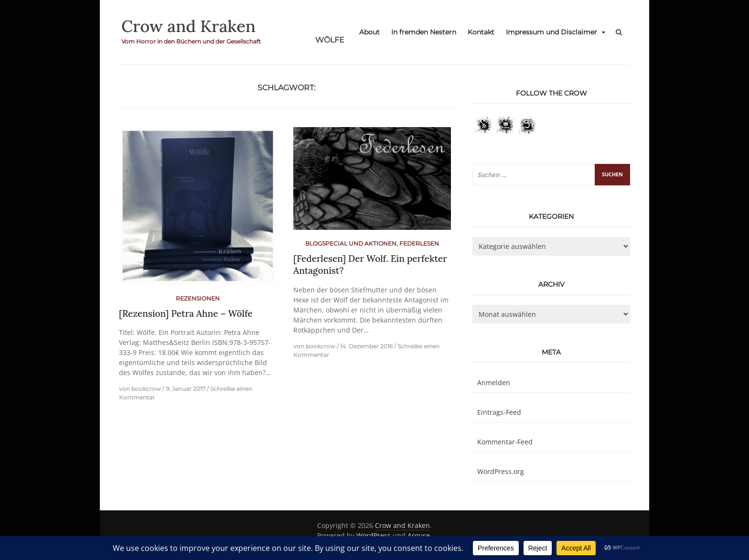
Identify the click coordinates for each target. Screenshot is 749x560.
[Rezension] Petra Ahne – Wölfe (186, 313)
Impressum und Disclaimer (551, 32)
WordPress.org (501, 471)
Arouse (419, 535)
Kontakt (481, 32)
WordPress (374, 535)
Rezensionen (198, 298)
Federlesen (419, 243)
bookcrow (146, 389)
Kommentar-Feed (505, 442)
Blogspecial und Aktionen (351, 243)
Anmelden (494, 382)
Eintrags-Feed (499, 412)
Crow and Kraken (191, 26)
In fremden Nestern (424, 32)
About (369, 32)
